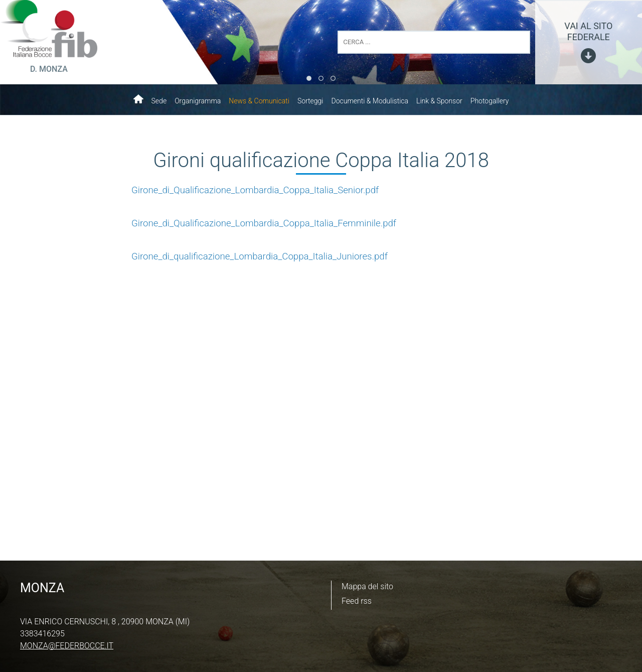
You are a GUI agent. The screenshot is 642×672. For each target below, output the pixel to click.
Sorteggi (310, 101)
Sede (159, 101)
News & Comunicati (259, 101)
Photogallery (490, 101)
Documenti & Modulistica (370, 101)
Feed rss (357, 601)
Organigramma (198, 101)
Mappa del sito (367, 586)
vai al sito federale (588, 31)
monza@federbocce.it (67, 646)
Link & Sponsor (439, 101)
